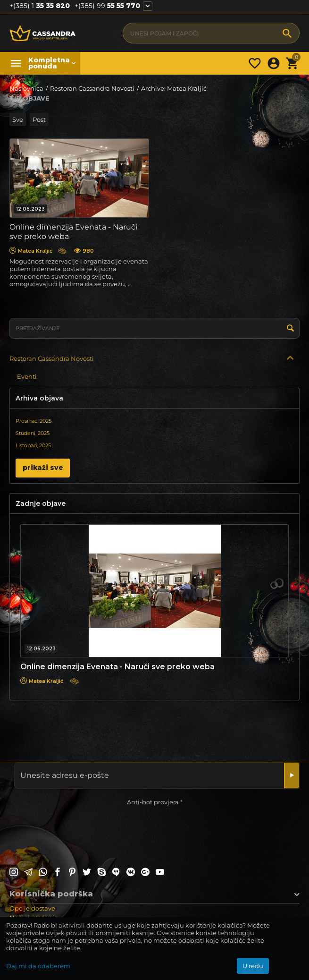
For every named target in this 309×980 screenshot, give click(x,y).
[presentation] (81, 827)
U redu (253, 966)
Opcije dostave (32, 908)
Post (39, 119)
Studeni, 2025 (33, 433)
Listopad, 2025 (33, 445)
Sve (18, 119)
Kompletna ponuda (47, 63)
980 (84, 251)
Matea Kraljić (31, 251)
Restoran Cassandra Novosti (52, 358)
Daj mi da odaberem (38, 966)
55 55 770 (107, 6)
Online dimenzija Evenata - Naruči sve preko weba (117, 667)
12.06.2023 (30, 209)
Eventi (27, 376)
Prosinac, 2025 (33, 421)
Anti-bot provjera (153, 802)
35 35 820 (40, 6)
